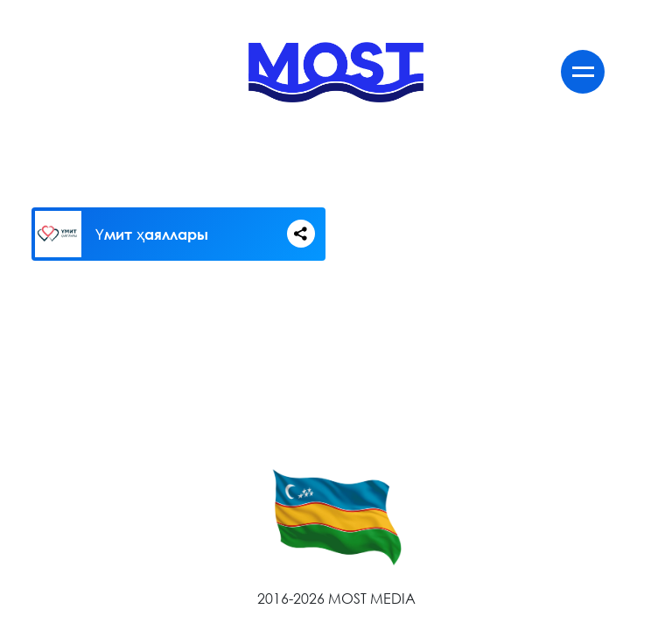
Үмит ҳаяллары (152, 234)
